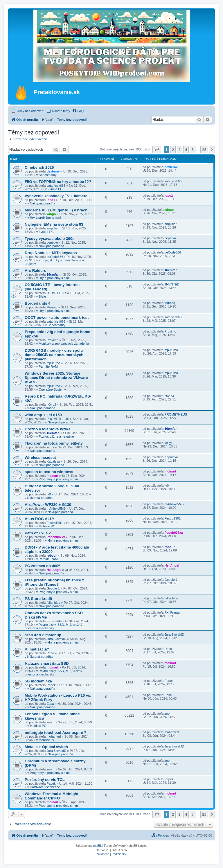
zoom (50, 722)
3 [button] (180, 150)
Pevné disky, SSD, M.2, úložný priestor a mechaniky (53, 626)
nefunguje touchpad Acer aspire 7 (55, 733)
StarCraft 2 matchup (43, 635)
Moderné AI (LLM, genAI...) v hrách (56, 210)
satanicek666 (56, 186)
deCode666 (55, 257)
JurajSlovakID (56, 639)
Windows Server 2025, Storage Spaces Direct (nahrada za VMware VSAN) (56, 378)
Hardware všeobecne (45, 787)
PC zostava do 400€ (43, 566)
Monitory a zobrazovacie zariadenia (64, 344)
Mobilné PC (47, 526)
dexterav (53, 171)
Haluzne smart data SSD (47, 663)
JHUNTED (54, 293)
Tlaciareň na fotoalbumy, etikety (54, 443)
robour (52, 556)
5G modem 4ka (38, 681)
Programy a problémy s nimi (59, 479)
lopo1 (51, 200)
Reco (50, 653)
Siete (42, 296)
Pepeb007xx (56, 537)
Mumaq (52, 307)
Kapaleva (53, 461)
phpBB (97, 846)
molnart (52, 476)
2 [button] (173, 150)
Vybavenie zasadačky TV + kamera (56, 196)
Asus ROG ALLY (39, 519)
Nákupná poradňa (43, 203)
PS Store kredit (38, 599)
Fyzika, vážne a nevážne (56, 436)
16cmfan (53, 274)
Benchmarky (47, 175)
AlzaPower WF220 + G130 (48, 505)
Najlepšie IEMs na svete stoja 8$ (54, 224)
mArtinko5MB (56, 508)
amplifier (53, 228)
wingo (51, 214)
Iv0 (49, 494)
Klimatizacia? (37, 649)
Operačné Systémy (52, 389)
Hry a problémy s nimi (45, 218)
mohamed (54, 736)
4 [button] (186, 150)
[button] (157, 150)
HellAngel (54, 570)
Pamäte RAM (48, 366)
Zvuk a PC (55, 189)
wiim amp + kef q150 (43, 415)
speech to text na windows (49, 472)
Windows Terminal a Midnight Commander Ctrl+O (52, 796)
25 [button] (204, 150)
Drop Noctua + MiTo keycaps (51, 253)
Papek (51, 685)
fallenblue (53, 603)
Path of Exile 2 (38, 533)
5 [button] (193, 150)
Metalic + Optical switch (46, 747)
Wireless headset (40, 458)
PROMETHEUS (58, 419)
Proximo (52, 340)
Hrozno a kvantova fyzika (48, 429)
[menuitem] (28, 111)
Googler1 (53, 588)
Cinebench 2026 (39, 167)
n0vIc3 (51, 405)
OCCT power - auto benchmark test (57, 318)
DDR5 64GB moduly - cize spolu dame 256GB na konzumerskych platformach (54, 355)
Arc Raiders (35, 271)
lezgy (50, 447)
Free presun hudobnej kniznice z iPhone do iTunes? (54, 582)
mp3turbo (53, 363)
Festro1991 (55, 523)
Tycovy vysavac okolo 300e (50, 239)
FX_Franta (54, 621)
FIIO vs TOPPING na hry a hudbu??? (58, 182)
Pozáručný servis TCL (45, 780)
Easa (50, 704)
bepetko (52, 242)
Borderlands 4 (38, 303)
